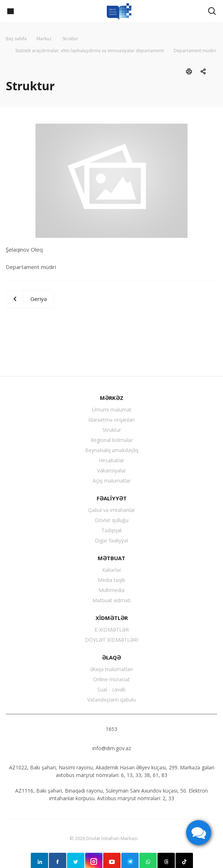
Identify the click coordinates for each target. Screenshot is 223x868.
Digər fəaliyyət (112, 540)
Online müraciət (111, 679)
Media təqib (111, 580)
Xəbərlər (112, 570)
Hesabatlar (111, 460)
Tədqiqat (112, 530)
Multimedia (111, 590)
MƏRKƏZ (112, 398)
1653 (111, 729)
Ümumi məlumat (112, 410)
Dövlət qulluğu (112, 520)
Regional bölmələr (112, 440)
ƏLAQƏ (111, 657)
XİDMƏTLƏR (112, 618)
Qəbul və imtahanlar (111, 510)
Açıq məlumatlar (112, 481)
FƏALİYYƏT (112, 498)
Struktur (112, 430)
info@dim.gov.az (112, 748)
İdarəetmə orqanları (111, 420)
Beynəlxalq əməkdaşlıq (112, 450)
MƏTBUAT (111, 558)
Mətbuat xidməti (111, 600)
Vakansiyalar (111, 470)
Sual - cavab (111, 689)
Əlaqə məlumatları (111, 669)
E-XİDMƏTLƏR (112, 630)
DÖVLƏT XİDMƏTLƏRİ (112, 640)
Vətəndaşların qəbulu (111, 700)
